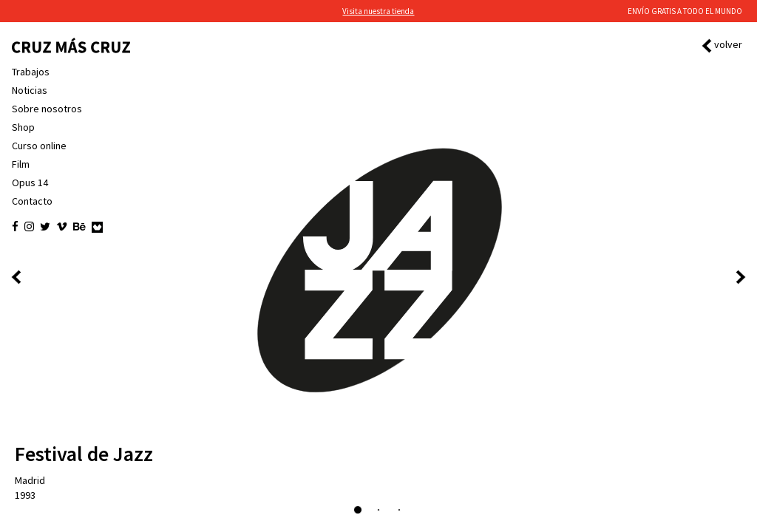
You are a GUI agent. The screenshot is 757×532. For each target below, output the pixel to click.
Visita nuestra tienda (378, 11)
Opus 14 (30, 183)
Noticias (30, 90)
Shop (23, 127)
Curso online (39, 146)
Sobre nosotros (47, 109)
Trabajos (31, 72)
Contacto (32, 201)
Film (21, 164)
